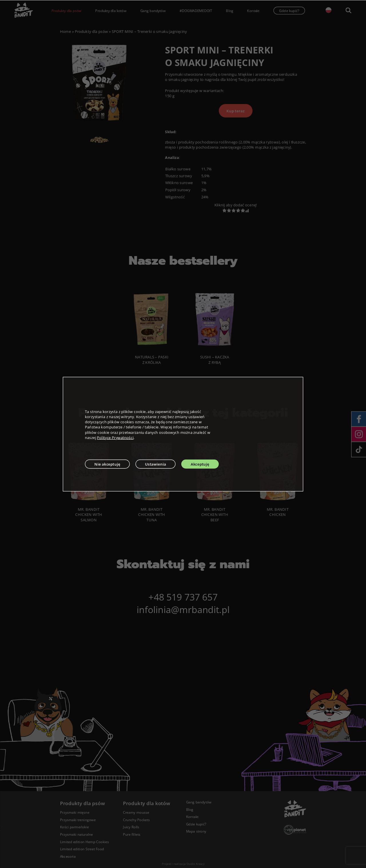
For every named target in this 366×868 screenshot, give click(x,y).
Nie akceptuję (107, 464)
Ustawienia (156, 464)
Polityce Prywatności (115, 438)
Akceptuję (200, 464)
